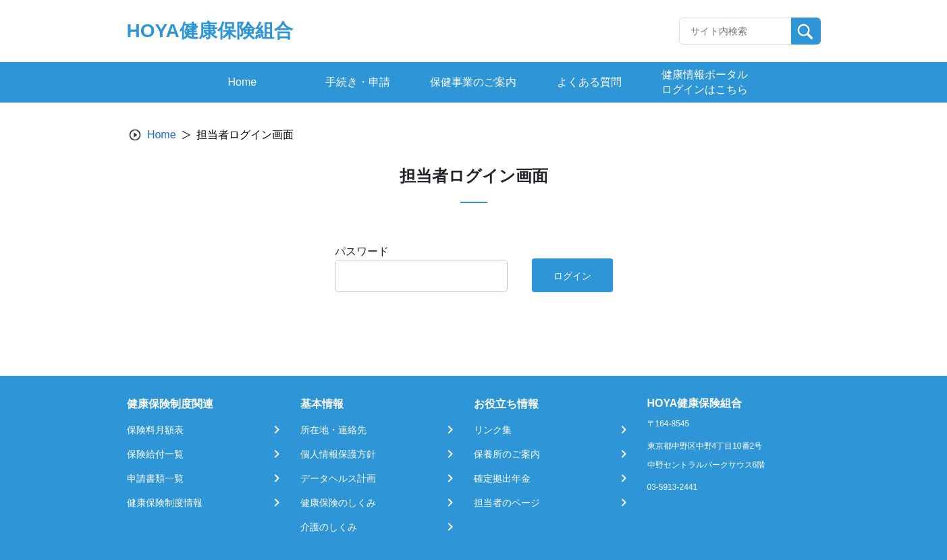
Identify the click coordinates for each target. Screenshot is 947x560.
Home (162, 135)
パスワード (362, 251)
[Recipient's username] (735, 31)
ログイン (572, 276)
